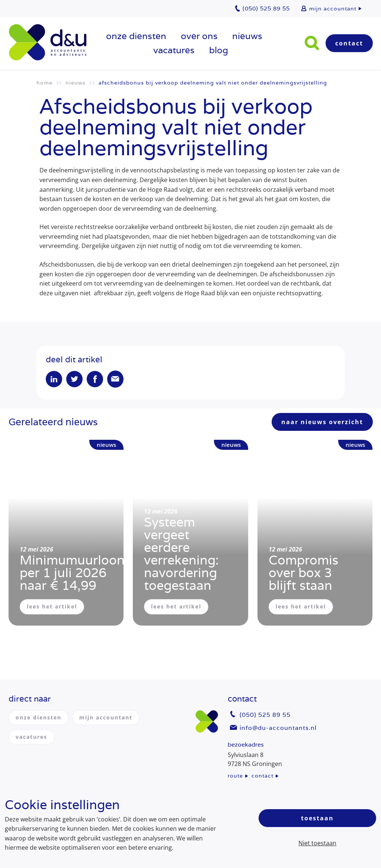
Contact (349, 43)
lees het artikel (52, 606)
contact (262, 776)
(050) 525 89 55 (265, 715)
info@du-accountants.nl (278, 728)
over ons (199, 36)
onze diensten (136, 36)
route (235, 776)
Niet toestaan (317, 843)
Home (44, 83)
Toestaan (317, 818)
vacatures (174, 50)
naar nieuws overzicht (322, 422)
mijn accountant (333, 9)
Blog (219, 50)
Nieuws (247, 36)
